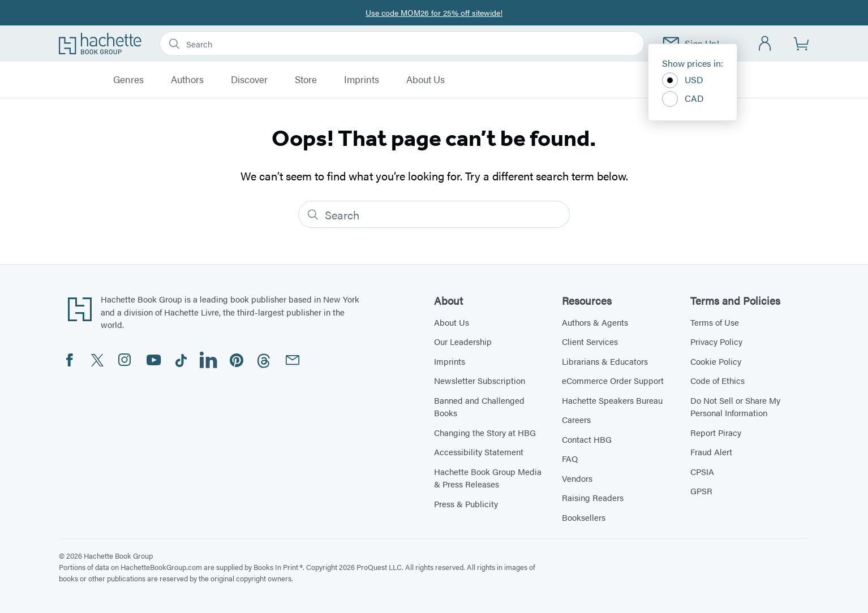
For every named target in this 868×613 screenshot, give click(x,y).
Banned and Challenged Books (479, 407)
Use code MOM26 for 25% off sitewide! (434, 12)
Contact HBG (587, 439)
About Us (426, 80)
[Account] (765, 44)
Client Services (590, 341)
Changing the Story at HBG (485, 432)
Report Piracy (716, 432)
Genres (128, 80)
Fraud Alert (711, 452)
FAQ (570, 458)
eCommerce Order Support (613, 380)
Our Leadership (463, 341)
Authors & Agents (595, 322)
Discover (249, 80)
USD (683, 80)
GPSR (701, 491)
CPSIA (702, 471)
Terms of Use (715, 322)
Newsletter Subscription (480, 380)
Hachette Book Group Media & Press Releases (488, 478)
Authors (187, 80)
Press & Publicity (466, 504)
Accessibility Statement (479, 452)
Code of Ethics (717, 380)
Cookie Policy (716, 361)
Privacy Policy (716, 341)
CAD (683, 99)
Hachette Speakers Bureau (612, 400)
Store (306, 80)
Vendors (577, 478)
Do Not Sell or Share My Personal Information (735, 407)
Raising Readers (593, 497)
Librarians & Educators (605, 361)
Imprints (362, 80)
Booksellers (584, 517)
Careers (576, 419)
